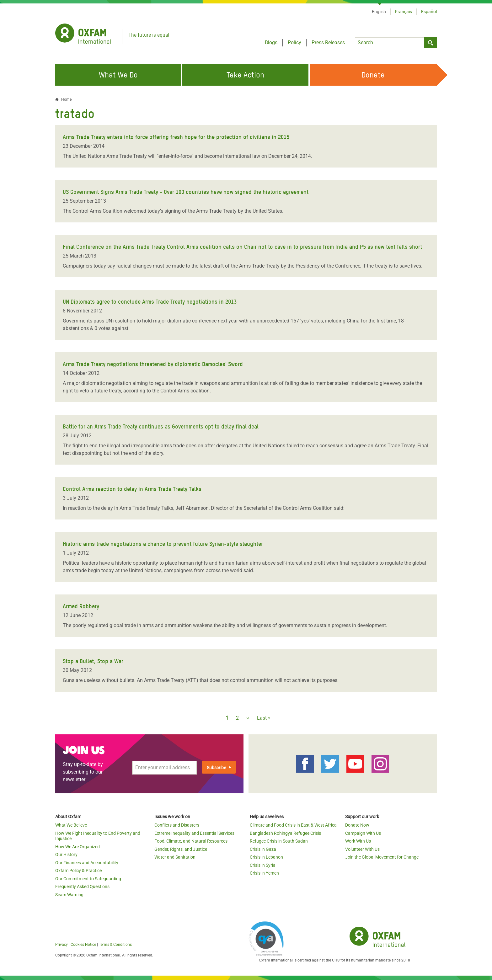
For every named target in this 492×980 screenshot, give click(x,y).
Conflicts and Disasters (177, 825)
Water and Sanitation (175, 857)
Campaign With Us (363, 833)
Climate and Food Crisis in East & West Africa (293, 825)
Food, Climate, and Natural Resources (191, 841)
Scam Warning (69, 895)
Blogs (271, 43)
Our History (66, 855)
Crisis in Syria (263, 865)
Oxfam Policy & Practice (78, 871)
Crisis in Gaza (263, 849)
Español (429, 12)
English (379, 12)
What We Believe (71, 825)
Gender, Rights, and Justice (181, 849)
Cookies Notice (83, 945)
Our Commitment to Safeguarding (88, 879)
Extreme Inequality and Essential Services (194, 833)
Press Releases (328, 43)
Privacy (61, 945)
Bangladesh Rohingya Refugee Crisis (285, 833)
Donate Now (357, 825)
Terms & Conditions (115, 945)
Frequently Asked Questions (82, 887)
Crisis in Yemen (264, 873)
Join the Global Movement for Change (382, 857)
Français (404, 12)
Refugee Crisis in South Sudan (279, 841)
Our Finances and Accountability (87, 863)
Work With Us (358, 841)
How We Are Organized (78, 847)
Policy (294, 43)
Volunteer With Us (362, 849)
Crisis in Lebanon (266, 857)
